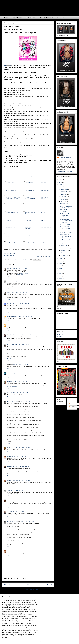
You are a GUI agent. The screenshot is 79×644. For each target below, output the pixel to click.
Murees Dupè (11, 393)
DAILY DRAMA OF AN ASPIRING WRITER (30, 228)
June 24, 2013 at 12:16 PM (20, 365)
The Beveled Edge (45, 191)
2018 (61, 268)
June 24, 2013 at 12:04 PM (24, 335)
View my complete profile (64, 171)
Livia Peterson (44, 205)
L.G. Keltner (11, 551)
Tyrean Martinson (12, 317)
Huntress (42, 221)
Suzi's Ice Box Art (12, 227)
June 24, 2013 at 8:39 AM (20, 268)
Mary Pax (42, 213)
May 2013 (63, 199)
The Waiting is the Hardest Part (33, 8)
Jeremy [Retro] (11, 345)
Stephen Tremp (10, 183)
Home (6, 18)
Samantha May (11, 466)
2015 (61, 261)
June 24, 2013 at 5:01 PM (18, 490)
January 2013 (64, 189)
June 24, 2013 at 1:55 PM (21, 456)
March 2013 (64, 194)
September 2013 (65, 248)
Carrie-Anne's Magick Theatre (12, 206)
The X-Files (60, 18)
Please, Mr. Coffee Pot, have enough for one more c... (66, 228)
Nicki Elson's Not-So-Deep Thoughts (14, 236)
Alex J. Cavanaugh (12, 281)
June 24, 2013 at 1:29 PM (23, 448)
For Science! (29, 205)
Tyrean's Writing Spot (30, 213)
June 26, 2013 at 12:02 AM (22, 551)
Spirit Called (24, 273)
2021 (61, 276)
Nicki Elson (11, 293)
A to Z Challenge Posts (47, 18)
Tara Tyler (8, 65)
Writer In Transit (12, 386)
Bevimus (9, 325)
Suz (8, 511)
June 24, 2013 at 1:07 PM (24, 382)
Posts (72, 404)
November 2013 (65, 253)
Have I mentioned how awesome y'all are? (66, 236)
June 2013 (63, 201)
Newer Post (7, 585)
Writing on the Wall (46, 235)
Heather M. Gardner (45, 175)
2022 (61, 278)
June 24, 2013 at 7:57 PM (17, 511)
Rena (8, 373)
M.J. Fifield (11, 304)
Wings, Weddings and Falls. (65, 211)
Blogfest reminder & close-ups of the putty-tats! (66, 221)
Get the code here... (10, 255)
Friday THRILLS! (65, 240)
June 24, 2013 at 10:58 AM (25, 317)
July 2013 (63, 243)
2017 (60, 266)
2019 (61, 271)
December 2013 (65, 255)
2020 (61, 273)
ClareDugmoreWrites (31, 235)
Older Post (49, 585)
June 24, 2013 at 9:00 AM (21, 293)
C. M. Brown (28, 221)
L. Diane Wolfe (11, 448)
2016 (61, 263)
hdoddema (44, 641)
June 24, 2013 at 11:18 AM (19, 325)
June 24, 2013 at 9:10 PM (27, 522)
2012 (61, 184)
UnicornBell (21, 275)
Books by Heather (17, 18)
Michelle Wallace (12, 382)
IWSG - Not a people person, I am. (66, 207)
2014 (61, 258)
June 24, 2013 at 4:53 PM (23, 480)
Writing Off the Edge (12, 213)
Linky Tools (39, 257)
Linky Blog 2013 (49, 257)
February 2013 (65, 192)
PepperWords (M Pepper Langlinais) (45, 243)
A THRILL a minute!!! (66, 232)
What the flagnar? (65, 225)
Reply (9, 277)
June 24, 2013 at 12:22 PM (17, 373)
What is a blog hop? (9, 254)
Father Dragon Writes (29, 183)
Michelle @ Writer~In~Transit (30, 198)
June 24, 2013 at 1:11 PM (21, 393)
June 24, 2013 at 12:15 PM (23, 345)
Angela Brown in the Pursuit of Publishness (14, 176)
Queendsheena (44, 183)
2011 (60, 182)
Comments (73, 407)
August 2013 (64, 245)
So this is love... (65, 204)
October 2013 (64, 250)
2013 (61, 187)
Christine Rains (30, 191)
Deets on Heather (31, 18)
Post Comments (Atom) (32, 590)
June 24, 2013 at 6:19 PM (19, 500)
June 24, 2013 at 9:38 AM (22, 304)
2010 (61, 180)
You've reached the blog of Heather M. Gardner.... (66, 215)
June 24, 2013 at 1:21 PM (27, 402)
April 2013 (64, 197)
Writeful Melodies (11, 243)
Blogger (56, 641)
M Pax (9, 490)
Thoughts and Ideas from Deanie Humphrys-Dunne (13, 198)
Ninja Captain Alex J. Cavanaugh (31, 176)
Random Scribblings (45, 227)
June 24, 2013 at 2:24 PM (22, 466)
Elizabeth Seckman (11, 191)
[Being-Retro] (11, 358)
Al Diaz (9, 500)
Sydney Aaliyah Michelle (44, 198)
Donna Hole (9, 221)
